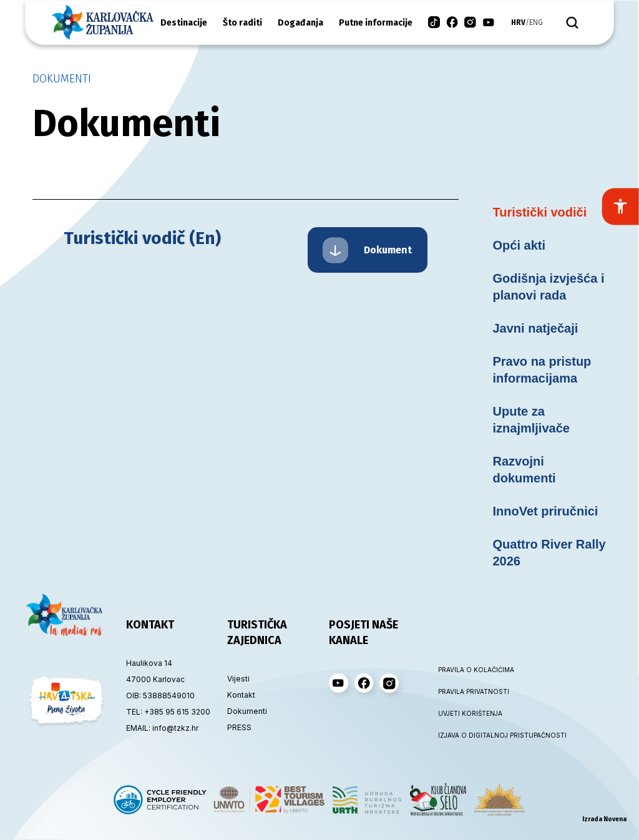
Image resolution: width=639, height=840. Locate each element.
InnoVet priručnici (546, 511)
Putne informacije (376, 23)
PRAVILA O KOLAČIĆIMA (476, 670)
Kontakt (241, 695)
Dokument (367, 250)
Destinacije (184, 23)
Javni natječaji (536, 328)
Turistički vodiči (540, 212)
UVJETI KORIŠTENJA (470, 713)
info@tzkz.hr (175, 728)
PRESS (239, 727)
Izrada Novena (604, 819)
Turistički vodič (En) (142, 238)
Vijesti (238, 679)
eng (536, 22)
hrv (518, 22)
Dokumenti (62, 79)
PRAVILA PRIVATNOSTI (474, 691)
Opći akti (519, 245)
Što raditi (242, 23)
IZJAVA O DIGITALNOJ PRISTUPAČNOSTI (476, 735)
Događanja (300, 23)
